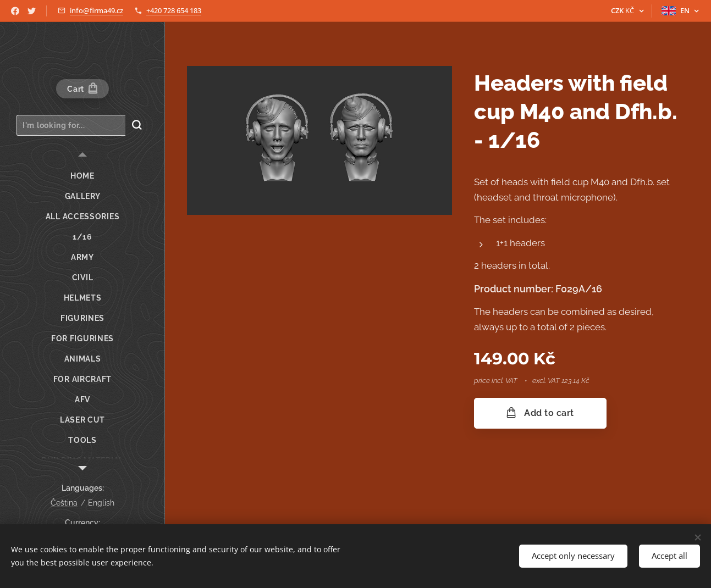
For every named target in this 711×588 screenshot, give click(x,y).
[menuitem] (82, 176)
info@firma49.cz (97, 10)
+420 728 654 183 (174, 10)
